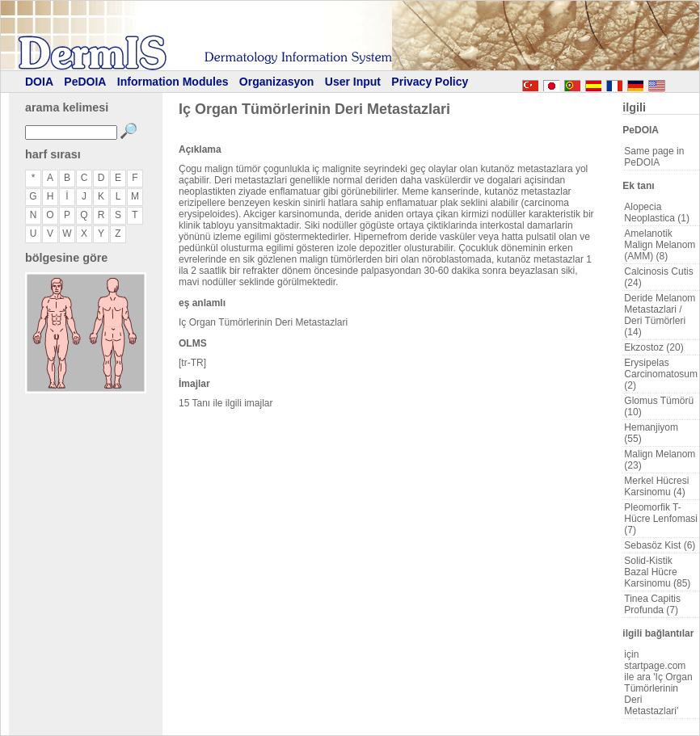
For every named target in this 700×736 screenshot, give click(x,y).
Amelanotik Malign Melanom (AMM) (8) (660, 245)
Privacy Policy (430, 82)
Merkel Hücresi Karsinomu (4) (656, 486)
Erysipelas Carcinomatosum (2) (661, 374)
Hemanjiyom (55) (651, 433)
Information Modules (173, 82)
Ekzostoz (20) (654, 347)
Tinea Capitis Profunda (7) (652, 604)
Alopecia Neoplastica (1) (657, 212)
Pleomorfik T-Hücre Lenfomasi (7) (661, 519)
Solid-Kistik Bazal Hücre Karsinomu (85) (657, 572)
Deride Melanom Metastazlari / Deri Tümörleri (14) (660, 315)
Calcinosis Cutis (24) (658, 277)
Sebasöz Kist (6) (660, 545)
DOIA (39, 82)
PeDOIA (85, 82)
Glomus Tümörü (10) (659, 406)
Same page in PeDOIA (654, 157)
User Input (353, 82)
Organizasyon (277, 82)
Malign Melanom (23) (660, 460)
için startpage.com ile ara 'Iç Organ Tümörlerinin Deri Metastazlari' (658, 683)
